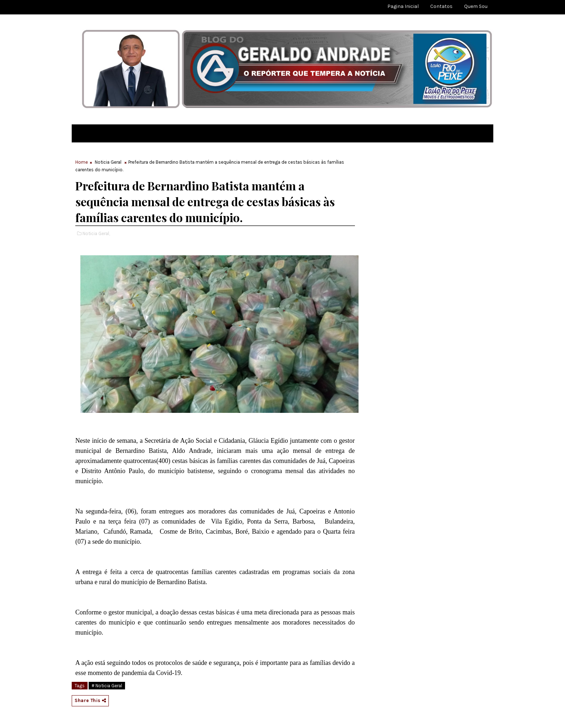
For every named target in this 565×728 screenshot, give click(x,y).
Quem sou (476, 6)
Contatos (441, 6)
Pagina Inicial (403, 6)
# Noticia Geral (107, 686)
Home (82, 162)
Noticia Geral (108, 162)
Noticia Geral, (96, 233)
